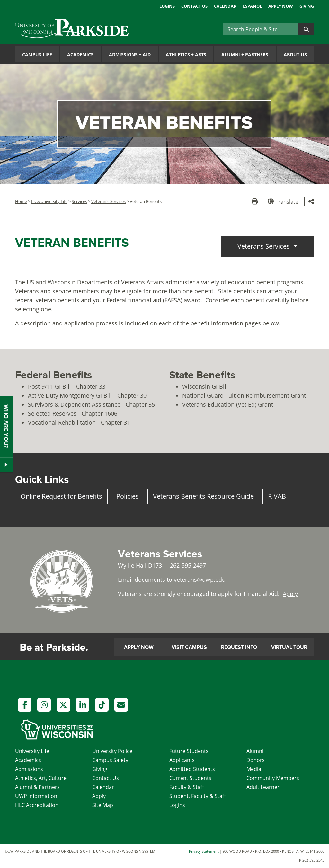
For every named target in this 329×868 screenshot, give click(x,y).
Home (21, 201)
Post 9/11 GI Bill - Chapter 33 (67, 386)
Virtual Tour (289, 647)
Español (252, 6)
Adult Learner (263, 787)
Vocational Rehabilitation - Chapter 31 (79, 422)
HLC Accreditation (37, 805)
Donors (256, 760)
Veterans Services (264, 246)
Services (79, 201)
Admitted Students (192, 769)
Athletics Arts (186, 54)
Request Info (239, 647)
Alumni (255, 751)
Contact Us (194, 6)
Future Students (189, 751)
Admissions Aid (130, 54)
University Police (112, 751)
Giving (307, 6)
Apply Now (281, 6)
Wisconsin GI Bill (205, 386)
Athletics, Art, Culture (41, 778)
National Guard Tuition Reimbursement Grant (244, 395)
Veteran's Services (108, 201)
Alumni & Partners (37, 787)
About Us (295, 54)
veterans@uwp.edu (200, 580)
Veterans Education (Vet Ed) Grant (228, 404)
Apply (290, 594)
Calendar (225, 6)
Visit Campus (189, 647)
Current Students (190, 778)
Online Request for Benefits (61, 496)
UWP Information (36, 796)
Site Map (103, 805)
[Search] (261, 29)
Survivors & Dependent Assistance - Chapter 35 (91, 404)
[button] (284, 201)
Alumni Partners (245, 54)
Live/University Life (49, 201)
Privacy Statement (204, 851)
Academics (80, 54)
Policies (128, 496)
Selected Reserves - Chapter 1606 (73, 413)
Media (254, 769)
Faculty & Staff (187, 787)
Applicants (182, 760)
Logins (167, 6)
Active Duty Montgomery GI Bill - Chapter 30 (87, 395)
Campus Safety (110, 760)
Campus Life (37, 54)
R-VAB (277, 496)
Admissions (29, 769)
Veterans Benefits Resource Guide (203, 496)
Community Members (273, 778)
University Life (32, 751)
